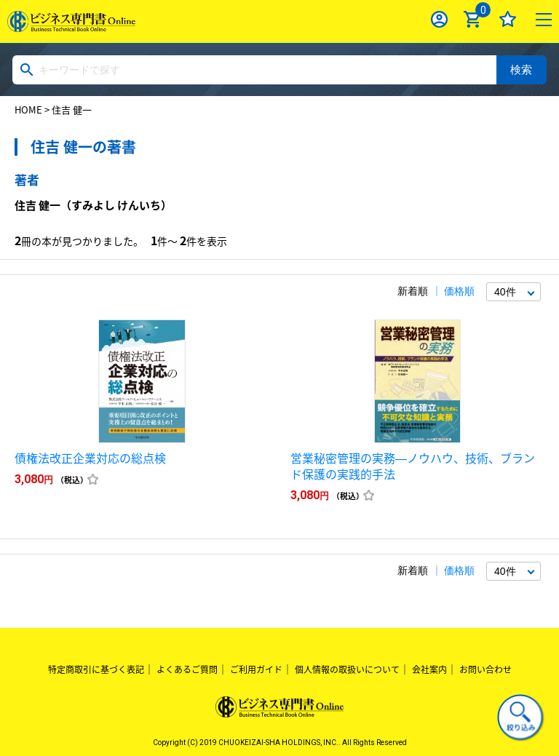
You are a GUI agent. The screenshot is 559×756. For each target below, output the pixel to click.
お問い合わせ (485, 669)
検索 (521, 69)
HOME (28, 110)
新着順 (413, 291)
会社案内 (429, 669)
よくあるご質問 (187, 669)
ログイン (439, 19)
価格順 (459, 291)
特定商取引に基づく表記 (96, 669)
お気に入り (508, 19)
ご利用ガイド (256, 669)
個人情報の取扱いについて (347, 669)
